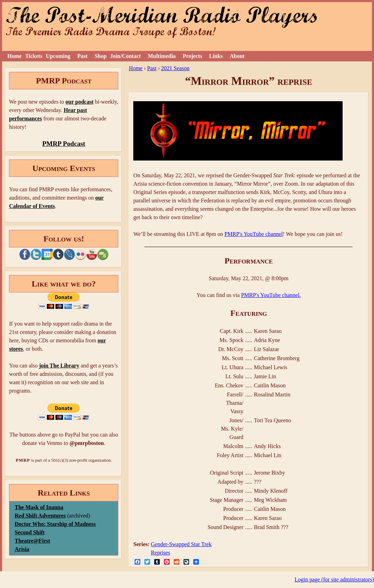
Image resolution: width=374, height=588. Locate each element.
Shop (101, 56)
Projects (193, 56)
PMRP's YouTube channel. (271, 295)
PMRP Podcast (64, 144)
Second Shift (30, 532)
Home (14, 56)
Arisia (22, 549)
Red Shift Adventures (40, 516)
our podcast (80, 102)
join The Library (59, 366)
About (237, 56)
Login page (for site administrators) (335, 579)
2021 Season (175, 68)
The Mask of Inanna (39, 507)
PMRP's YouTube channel (253, 234)
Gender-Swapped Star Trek (181, 544)
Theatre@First (32, 541)
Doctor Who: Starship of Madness (55, 524)
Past (83, 56)
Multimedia (162, 56)
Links (216, 56)
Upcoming (58, 56)
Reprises (161, 553)
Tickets (34, 56)
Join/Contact (126, 56)
